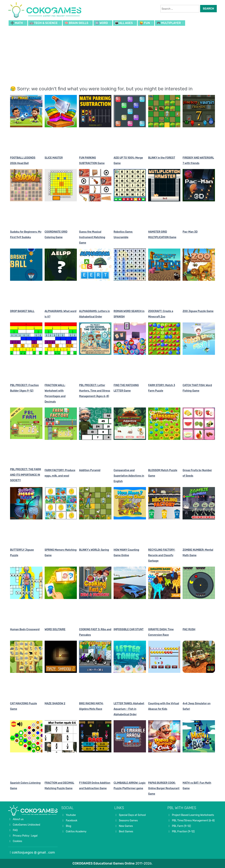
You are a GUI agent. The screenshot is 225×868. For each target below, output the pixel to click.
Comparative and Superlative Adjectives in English (129, 476)
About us (18, 819)
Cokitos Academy (76, 832)
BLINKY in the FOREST (162, 158)
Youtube (71, 815)
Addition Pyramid (90, 470)
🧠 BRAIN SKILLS (76, 23)
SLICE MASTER (54, 158)
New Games (126, 826)
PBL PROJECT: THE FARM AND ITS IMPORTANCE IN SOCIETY (26, 475)
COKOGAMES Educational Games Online (104, 863)
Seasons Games (128, 821)
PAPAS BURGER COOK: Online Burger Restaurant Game (164, 788)
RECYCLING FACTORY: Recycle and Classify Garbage (162, 555)
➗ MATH (17, 23)
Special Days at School (132, 815)
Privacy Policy (21, 836)
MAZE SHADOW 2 (55, 703)
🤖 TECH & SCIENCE (44, 23)
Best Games (126, 832)
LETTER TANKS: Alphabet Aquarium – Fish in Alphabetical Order (129, 709)
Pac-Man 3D (190, 232)
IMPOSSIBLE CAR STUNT (129, 629)
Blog (69, 826)
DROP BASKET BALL (22, 311)
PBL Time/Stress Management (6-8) (193, 821)
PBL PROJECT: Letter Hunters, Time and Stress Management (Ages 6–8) (95, 391)
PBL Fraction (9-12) (183, 832)
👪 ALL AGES (124, 23)
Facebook (72, 821)
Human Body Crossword (25, 629)
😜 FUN (145, 23)
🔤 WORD (102, 23)
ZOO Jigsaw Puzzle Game (198, 311)
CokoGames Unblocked (26, 825)
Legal (34, 836)
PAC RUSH (189, 629)
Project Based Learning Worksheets (193, 815)
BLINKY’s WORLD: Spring (94, 550)
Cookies (17, 841)
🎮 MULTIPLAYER (169, 23)
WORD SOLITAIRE (55, 629)
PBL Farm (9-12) (181, 826)
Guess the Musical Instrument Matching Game (92, 237)
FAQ (15, 830)
